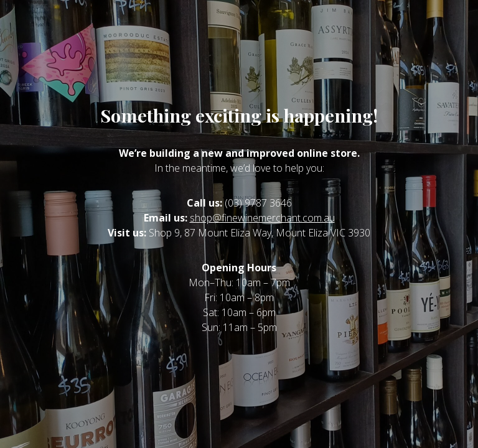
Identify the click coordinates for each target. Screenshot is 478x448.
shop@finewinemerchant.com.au (262, 218)
